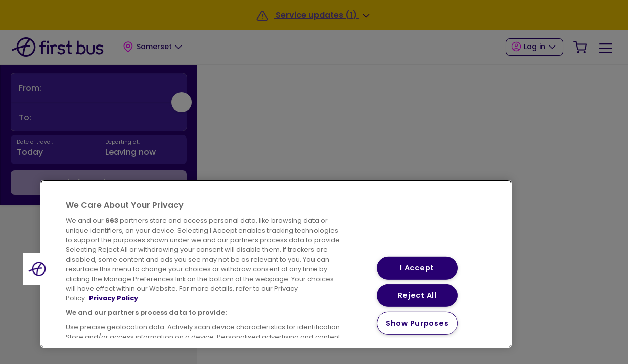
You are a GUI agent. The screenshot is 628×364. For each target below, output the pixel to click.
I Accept (417, 267)
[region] (276, 264)
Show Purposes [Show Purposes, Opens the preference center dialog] (417, 323)
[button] (39, 269)
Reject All (417, 295)
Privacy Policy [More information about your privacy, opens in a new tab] (114, 298)
